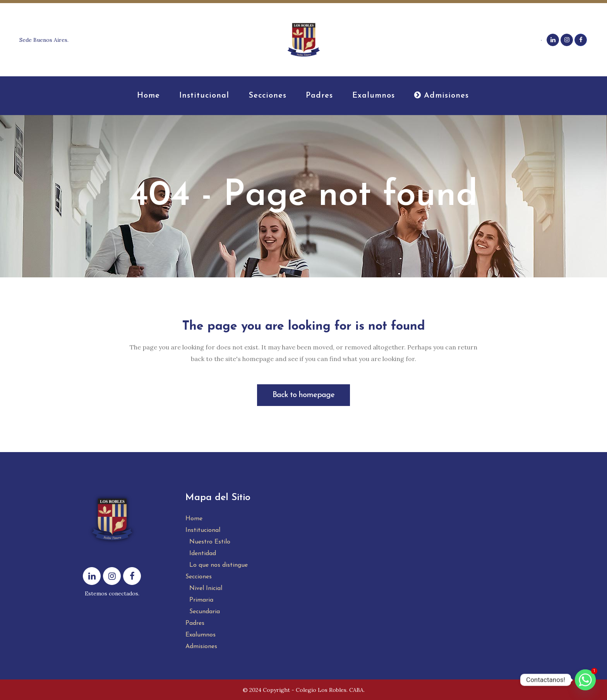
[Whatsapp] (585, 680)
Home (194, 519)
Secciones (199, 577)
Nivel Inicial (206, 588)
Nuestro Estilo (210, 542)
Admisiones (201, 647)
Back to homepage (303, 395)
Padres (195, 623)
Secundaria (205, 612)
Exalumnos (201, 635)
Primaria (201, 600)
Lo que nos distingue (219, 565)
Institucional (203, 530)
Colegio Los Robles (321, 690)
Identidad (203, 554)
